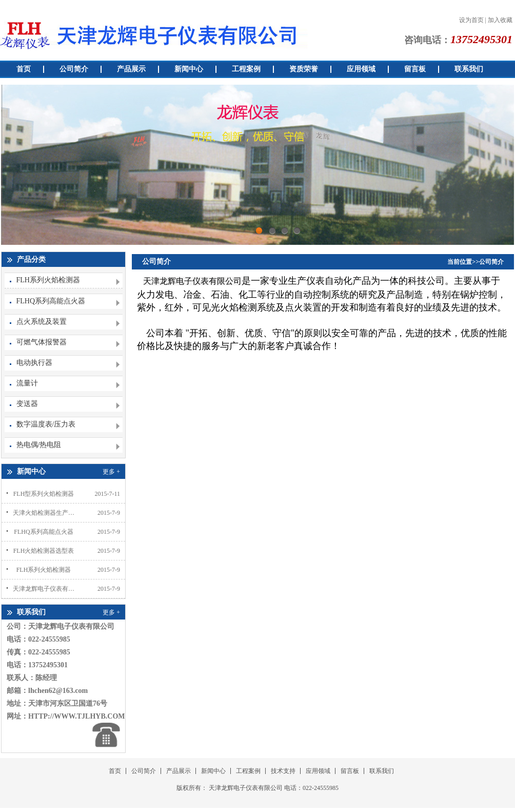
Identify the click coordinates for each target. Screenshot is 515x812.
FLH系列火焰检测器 (48, 280)
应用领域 (361, 69)
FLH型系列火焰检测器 (44, 494)
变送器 (27, 404)
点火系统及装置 (42, 322)
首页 (24, 69)
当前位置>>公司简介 (476, 262)
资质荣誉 (304, 69)
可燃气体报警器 (42, 342)
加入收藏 (500, 20)
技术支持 (283, 771)
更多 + (111, 472)
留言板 (415, 69)
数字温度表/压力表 (46, 424)
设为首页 (471, 20)
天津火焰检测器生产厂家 (44, 513)
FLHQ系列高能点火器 (51, 301)
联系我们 (469, 69)
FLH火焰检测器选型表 (44, 551)
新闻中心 (189, 69)
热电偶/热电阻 (39, 445)
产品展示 (131, 69)
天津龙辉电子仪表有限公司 (44, 589)
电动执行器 (34, 363)
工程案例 (246, 69)
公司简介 (74, 69)
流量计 (27, 383)
